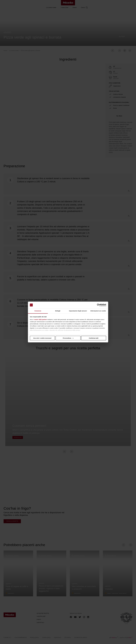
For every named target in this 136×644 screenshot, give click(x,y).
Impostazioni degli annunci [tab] (78, 311)
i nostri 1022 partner (40, 320)
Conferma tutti (94, 338)
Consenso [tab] (38, 311)
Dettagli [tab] (58, 311)
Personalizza (68, 338)
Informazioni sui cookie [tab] (98, 311)
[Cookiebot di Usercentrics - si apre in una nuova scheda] (98, 305)
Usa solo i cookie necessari (42, 338)
